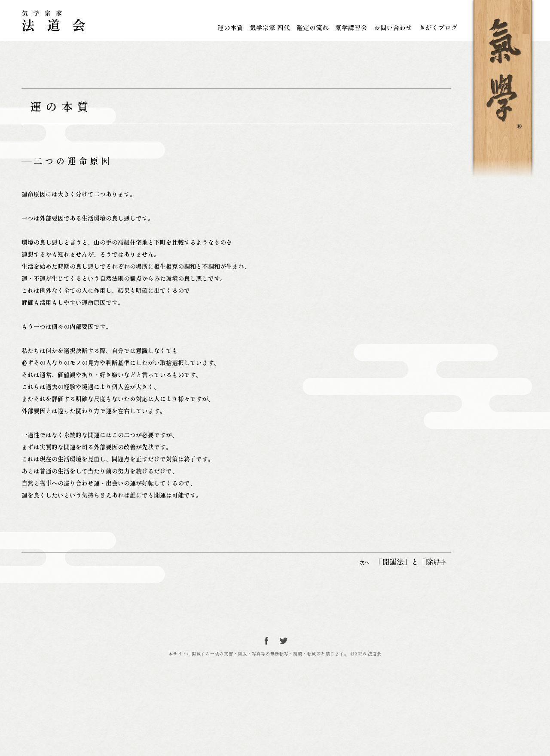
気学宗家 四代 (270, 27)
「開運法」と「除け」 (383, 627)
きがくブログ (438, 27)
